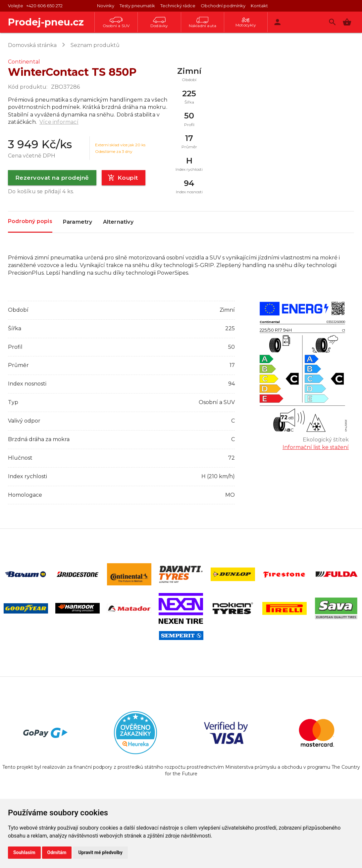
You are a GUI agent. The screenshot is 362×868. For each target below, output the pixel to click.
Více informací (59, 122)
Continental (24, 62)
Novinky (106, 6)
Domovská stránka (32, 45)
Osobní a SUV (116, 23)
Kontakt (259, 6)
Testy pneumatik (137, 6)
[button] (347, 22)
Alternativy (118, 222)
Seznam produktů (95, 45)
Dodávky (159, 23)
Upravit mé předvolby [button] (100, 852)
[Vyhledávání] (332, 22)
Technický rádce (178, 6)
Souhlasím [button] (24, 852)
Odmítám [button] (57, 852)
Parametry (78, 222)
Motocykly (246, 23)
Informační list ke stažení (316, 447)
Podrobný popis (30, 222)
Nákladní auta (203, 23)
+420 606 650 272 (44, 6)
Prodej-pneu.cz (46, 22)
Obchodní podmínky (223, 6)
